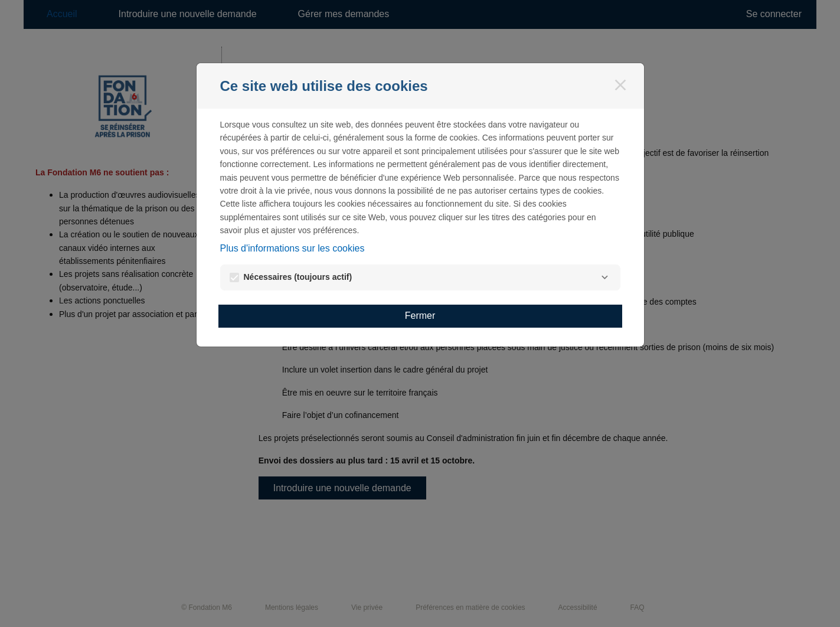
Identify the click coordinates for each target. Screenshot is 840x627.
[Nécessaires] (605, 277)
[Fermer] (620, 85)
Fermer (420, 316)
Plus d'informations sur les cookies (292, 248)
